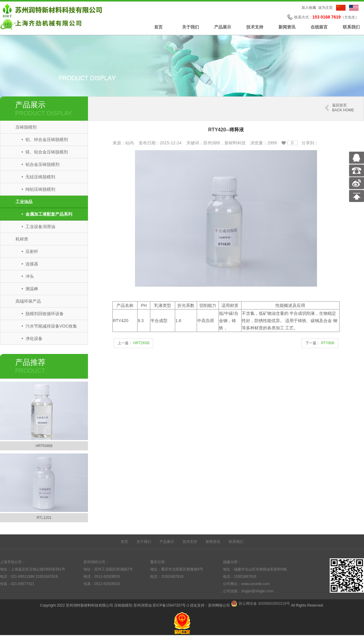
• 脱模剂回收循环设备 (43, 314)
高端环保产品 (28, 301)
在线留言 (319, 27)
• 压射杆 (30, 251)
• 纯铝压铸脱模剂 (38, 189)
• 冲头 (28, 276)
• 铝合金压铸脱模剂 (40, 164)
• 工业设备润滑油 (38, 227)
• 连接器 (30, 264)
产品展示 (223, 27)
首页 (158, 27)
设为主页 (325, 8)
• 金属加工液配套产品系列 (47, 214)
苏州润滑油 (143, 605)
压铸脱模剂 (26, 127)
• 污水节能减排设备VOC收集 (49, 326)
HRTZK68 (141, 343)
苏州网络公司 (219, 605)
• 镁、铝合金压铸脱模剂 (45, 152)
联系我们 (351, 27)
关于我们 (190, 27)
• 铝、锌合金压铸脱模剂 (45, 140)
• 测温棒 (30, 289)
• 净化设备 (32, 338)
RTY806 (328, 343)
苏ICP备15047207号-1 (171, 605)
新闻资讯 (287, 27)
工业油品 (24, 202)
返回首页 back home (343, 108)
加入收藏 (309, 8)
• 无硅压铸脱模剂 (38, 177)
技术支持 (255, 27)
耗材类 (22, 239)
